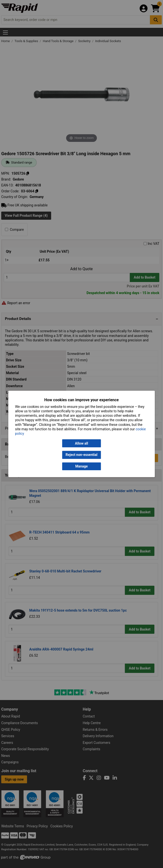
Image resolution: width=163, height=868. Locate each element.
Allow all (81, 443)
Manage (81, 466)
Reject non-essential (81, 455)
